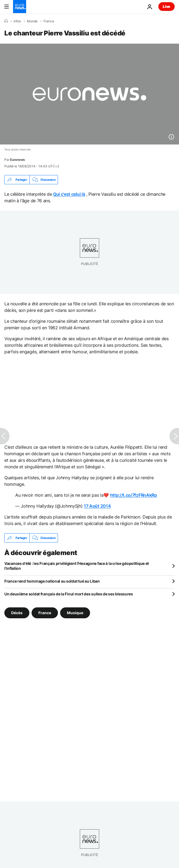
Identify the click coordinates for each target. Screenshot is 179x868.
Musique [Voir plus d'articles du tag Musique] (75, 613)
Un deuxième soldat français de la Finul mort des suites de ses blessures (69, 594)
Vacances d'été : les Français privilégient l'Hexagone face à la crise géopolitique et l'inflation (77, 566)
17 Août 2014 (97, 506)
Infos (17, 21)
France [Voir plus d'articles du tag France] (45, 613)
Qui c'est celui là (69, 194)
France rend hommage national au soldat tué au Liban (52, 581)
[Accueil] (6, 21)
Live (166, 6)
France (49, 21)
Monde (32, 21)
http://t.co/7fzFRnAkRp (134, 495)
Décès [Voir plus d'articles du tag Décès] (17, 613)
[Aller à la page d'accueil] (20, 7)
